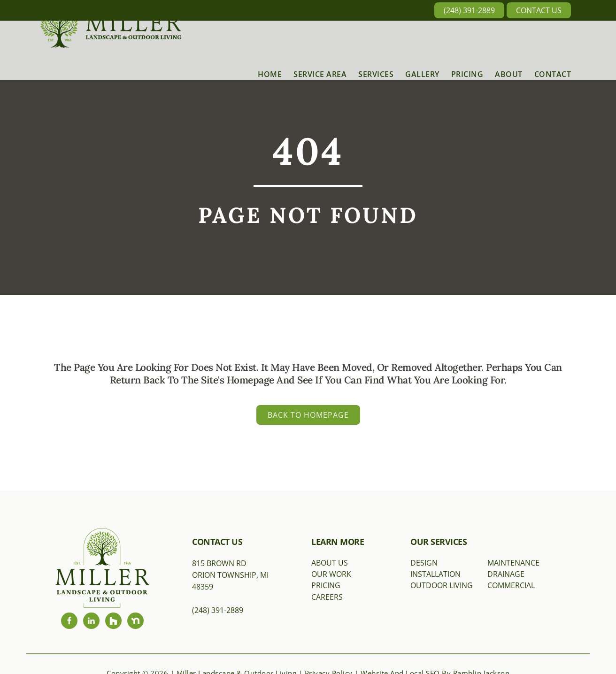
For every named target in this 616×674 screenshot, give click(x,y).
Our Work (331, 574)
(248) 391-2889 (469, 10)
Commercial (511, 585)
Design (424, 563)
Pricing (326, 585)
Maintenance (513, 563)
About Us (330, 563)
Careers (327, 597)
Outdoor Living (442, 585)
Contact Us (539, 10)
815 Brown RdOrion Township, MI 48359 (230, 575)
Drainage (506, 574)
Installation (435, 574)
